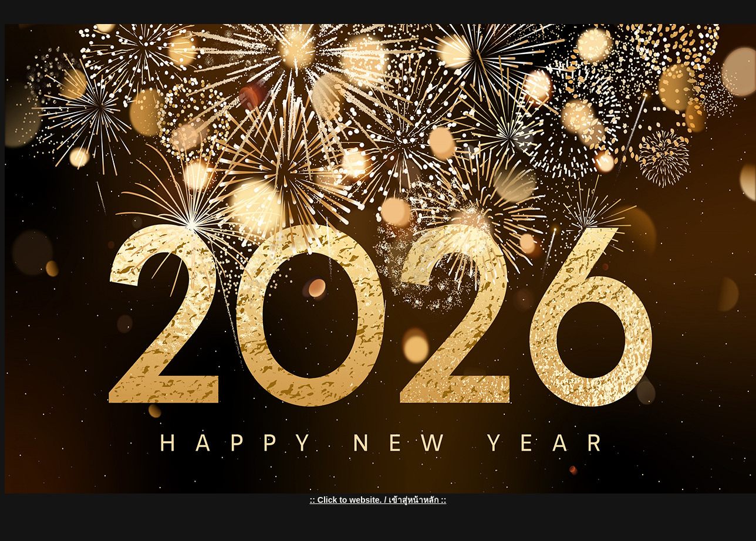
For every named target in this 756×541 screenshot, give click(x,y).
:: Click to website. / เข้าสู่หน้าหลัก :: (378, 500)
